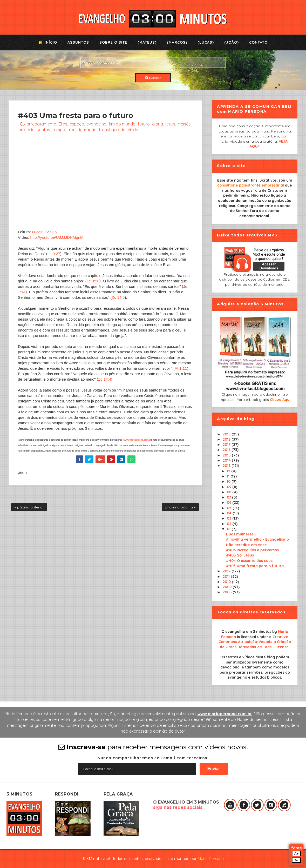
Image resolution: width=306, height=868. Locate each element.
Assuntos (78, 42)
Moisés (184, 124)
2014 (227, 460)
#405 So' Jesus (240, 555)
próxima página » (180, 507)
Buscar (153, 78)
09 (230, 487)
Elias (63, 124)
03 (230, 518)
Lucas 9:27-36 (44, 232)
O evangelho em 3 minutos (246, 632)
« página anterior (29, 507)
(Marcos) (177, 42)
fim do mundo (122, 124)
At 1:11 (181, 368)
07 (229, 497)
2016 (227, 450)
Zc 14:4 (105, 379)
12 (229, 471)
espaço (77, 124)
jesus (170, 124)
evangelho (96, 124)
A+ (297, 854)
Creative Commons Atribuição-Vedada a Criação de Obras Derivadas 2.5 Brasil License (255, 642)
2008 (228, 592)
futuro (144, 124)
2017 (227, 445)
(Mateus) (147, 42)
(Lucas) (206, 42)
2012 (227, 571)
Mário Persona (211, 859)
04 (230, 513)
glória (158, 124)
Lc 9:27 (54, 254)
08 (230, 492)
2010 (227, 582)
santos (43, 130)
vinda (133, 130)
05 (230, 508)
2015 (227, 455)
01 (229, 529)
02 (230, 524)
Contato (258, 42)
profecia (26, 130)
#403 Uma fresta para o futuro (255, 566)
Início (48, 42)
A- (296, 860)
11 (229, 476)
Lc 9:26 (93, 281)
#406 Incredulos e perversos (252, 550)
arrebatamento (41, 124)
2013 (227, 466)
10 (229, 481)
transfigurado (112, 130)
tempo (59, 130)
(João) (232, 42)
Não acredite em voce (246, 545)
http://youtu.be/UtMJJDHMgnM (57, 237)
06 (230, 502)
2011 (227, 577)
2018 (227, 439)
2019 (227, 434)
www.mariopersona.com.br (137, 440)
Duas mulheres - (241, 534)
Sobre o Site (113, 42)
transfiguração (82, 130)
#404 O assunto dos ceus (249, 561)
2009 (228, 587)
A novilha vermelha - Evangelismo (257, 539)
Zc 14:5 (118, 297)
